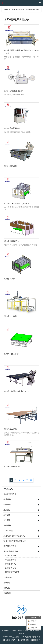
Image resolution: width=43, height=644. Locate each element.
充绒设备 (7, 583)
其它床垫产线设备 (12, 572)
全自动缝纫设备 (10, 494)
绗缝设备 (7, 505)
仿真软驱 (7, 593)
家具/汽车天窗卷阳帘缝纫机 (15, 541)
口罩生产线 (8, 531)
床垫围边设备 (11, 564)
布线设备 (7, 525)
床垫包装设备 (11, 555)
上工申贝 (12, 630)
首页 (14, 9)
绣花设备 (7, 499)
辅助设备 (7, 588)
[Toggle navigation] (40, 3)
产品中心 (21, 9)
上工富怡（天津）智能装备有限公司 (25, 637)
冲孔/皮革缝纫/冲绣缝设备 (14, 536)
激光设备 (7, 520)
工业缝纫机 (8, 577)
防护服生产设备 (10, 546)
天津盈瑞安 (29, 630)
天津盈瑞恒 (20, 630)
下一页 (29, 480)
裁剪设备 (7, 515)
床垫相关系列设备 (32, 9)
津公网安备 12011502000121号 (29, 640)
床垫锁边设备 (11, 560)
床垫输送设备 (11, 568)
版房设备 (7, 510)
